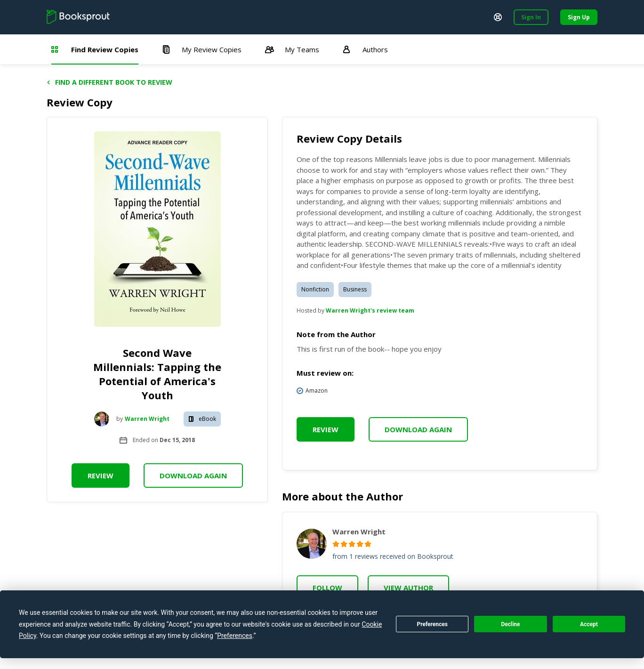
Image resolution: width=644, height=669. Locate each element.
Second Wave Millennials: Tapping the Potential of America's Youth (157, 374)
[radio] (336, 544)
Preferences (432, 624)
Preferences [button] (235, 636)
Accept (589, 624)
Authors (365, 49)
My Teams (292, 49)
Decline (510, 624)
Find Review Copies (95, 49)
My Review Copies (202, 49)
